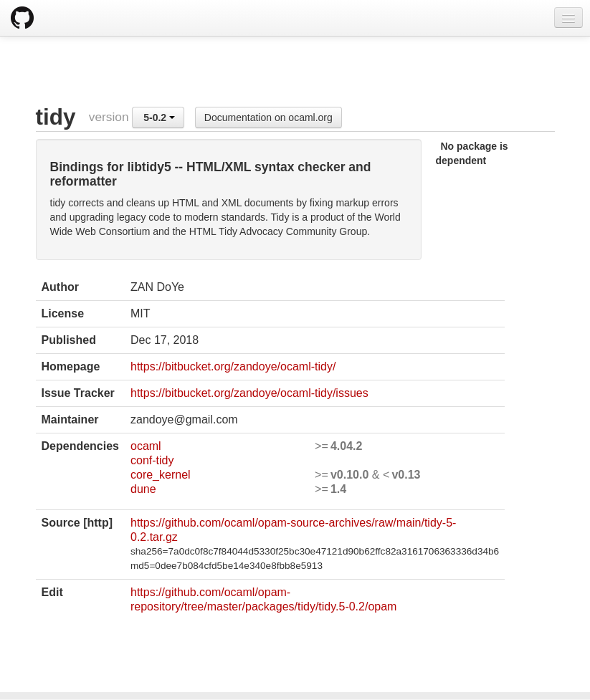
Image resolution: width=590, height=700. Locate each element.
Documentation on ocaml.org (268, 118)
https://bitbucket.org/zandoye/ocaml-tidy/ (233, 366)
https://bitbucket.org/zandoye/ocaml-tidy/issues (249, 393)
